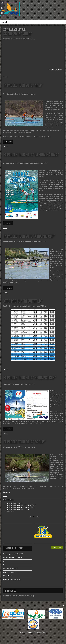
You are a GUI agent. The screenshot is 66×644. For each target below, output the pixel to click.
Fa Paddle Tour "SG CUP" (15, 503)
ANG (54, 70)
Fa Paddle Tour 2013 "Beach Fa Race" (18, 509)
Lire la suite (8, 142)
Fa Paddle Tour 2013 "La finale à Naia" (31, 155)
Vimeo (60, 70)
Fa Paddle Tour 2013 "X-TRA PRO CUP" (30, 378)
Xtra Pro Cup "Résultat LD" (23, 301)
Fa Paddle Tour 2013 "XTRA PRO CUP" (29, 236)
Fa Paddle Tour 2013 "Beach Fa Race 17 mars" (21, 505)
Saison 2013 (11, 511)
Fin (38, 516)
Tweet (5, 77)
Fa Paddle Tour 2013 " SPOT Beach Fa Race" (21, 507)
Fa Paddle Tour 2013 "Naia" (23, 85)
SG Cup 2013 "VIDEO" (18, 34)
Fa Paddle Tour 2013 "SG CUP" (24, 442)
